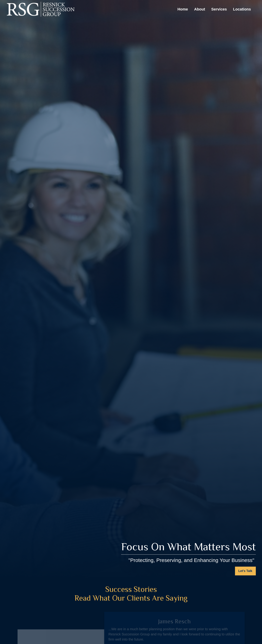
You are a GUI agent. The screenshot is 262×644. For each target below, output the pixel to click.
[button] (183, 9)
